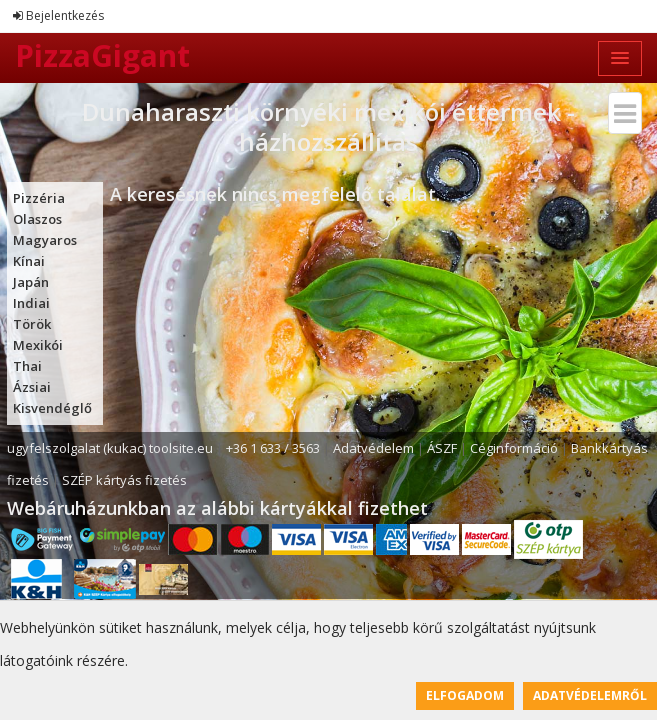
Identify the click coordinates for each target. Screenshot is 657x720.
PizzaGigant (102, 55)
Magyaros (45, 240)
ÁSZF (442, 448)
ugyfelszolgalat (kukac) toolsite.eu (110, 448)
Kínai (29, 261)
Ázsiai (32, 387)
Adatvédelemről (590, 695)
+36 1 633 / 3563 (273, 448)
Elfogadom (465, 695)
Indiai (31, 303)
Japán (31, 282)
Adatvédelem (373, 448)
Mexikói (38, 345)
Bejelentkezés (58, 15)
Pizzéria (39, 198)
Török (32, 324)
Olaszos (37, 219)
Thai (27, 366)
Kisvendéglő (52, 408)
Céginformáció (514, 448)
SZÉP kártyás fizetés (124, 480)
